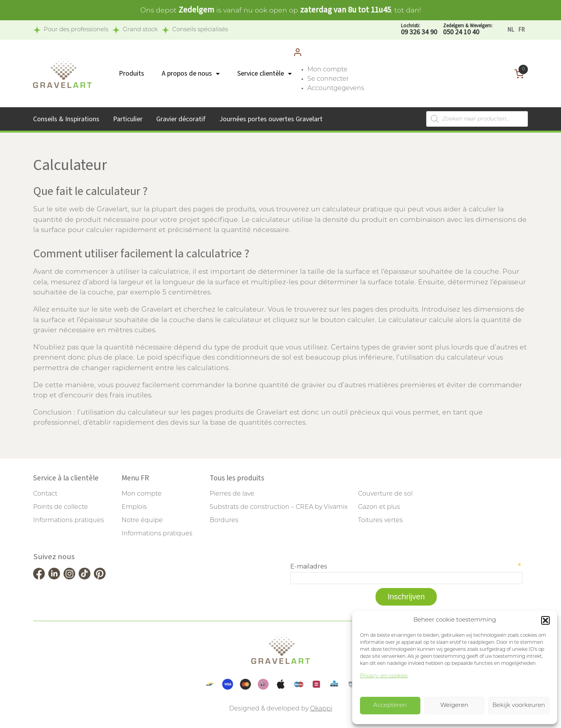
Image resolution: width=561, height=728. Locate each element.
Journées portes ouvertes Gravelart (271, 119)
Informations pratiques (69, 521)
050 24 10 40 (468, 30)
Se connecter (328, 79)
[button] (545, 620)
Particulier (128, 119)
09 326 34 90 (419, 30)
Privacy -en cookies (384, 676)
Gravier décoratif (181, 119)
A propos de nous (187, 74)
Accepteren (390, 706)
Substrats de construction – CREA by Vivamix (279, 507)
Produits (131, 74)
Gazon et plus (379, 507)
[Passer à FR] (521, 30)
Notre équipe (142, 521)
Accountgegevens (336, 89)
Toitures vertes (380, 521)
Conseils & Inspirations (66, 119)
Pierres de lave (232, 494)
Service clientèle (261, 74)
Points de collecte (61, 507)
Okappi (321, 709)
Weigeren (454, 706)
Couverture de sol (385, 494)
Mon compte (327, 70)
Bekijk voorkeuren (519, 706)
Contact (45, 494)
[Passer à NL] (511, 30)
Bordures (224, 521)
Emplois (134, 507)
